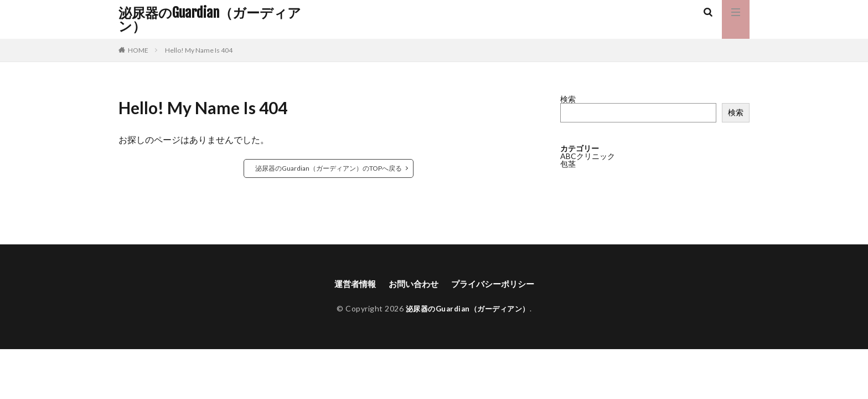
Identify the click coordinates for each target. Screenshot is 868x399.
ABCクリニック (588, 156)
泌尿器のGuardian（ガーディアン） (210, 19)
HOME (138, 50)
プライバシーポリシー (495, 284)
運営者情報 (350, 284)
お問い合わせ (412, 284)
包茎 (568, 164)
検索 (568, 99)
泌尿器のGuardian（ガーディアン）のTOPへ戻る (329, 168)
